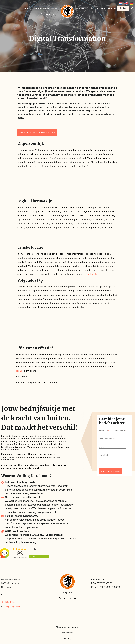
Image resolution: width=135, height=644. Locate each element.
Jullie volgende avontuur (45, 9)
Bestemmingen (49, 14)
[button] (132, 8)
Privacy (67, 639)
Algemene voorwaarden (67, 627)
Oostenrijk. (92, 274)
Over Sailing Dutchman (87, 9)
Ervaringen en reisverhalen (113, 8)
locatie (20, 371)
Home (25, 8)
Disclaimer (68, 633)
